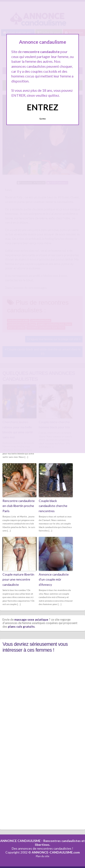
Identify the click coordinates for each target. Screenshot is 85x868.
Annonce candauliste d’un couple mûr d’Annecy (54, 579)
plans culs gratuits (21, 627)
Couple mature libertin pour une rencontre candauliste (18, 579)
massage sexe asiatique (31, 620)
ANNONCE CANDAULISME (20, 841)
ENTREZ (42, 107)
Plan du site (43, 856)
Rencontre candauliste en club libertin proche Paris (19, 506)
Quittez (42, 119)
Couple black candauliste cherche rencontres (53, 506)
